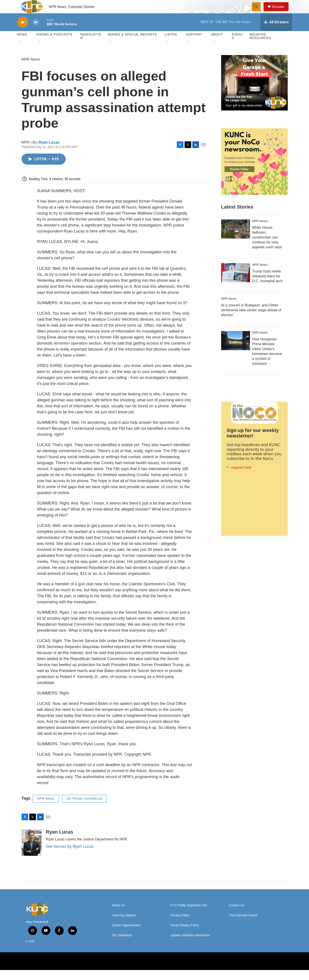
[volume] (36, 32)
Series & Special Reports (132, 44)
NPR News (31, 69)
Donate (281, 12)
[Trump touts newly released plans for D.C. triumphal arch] (236, 283)
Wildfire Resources (260, 46)
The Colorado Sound (243, 925)
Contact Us (236, 915)
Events (238, 46)
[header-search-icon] (258, 12)
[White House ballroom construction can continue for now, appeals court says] (236, 239)
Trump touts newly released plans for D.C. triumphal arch (268, 286)
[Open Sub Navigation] (20, 51)
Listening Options (124, 925)
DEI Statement (122, 945)
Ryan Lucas (49, 152)
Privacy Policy (180, 925)
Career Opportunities (126, 935)
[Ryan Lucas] (31, 852)
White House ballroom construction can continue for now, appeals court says (267, 247)
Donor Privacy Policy (185, 935)
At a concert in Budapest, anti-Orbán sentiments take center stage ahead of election (251, 320)
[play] (23, 32)
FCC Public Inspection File (189, 915)
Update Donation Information (190, 945)
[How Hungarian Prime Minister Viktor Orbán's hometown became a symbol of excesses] (236, 351)
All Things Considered (84, 808)
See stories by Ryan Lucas (70, 856)
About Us (118, 915)
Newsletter (91, 46)
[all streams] (276, 32)
